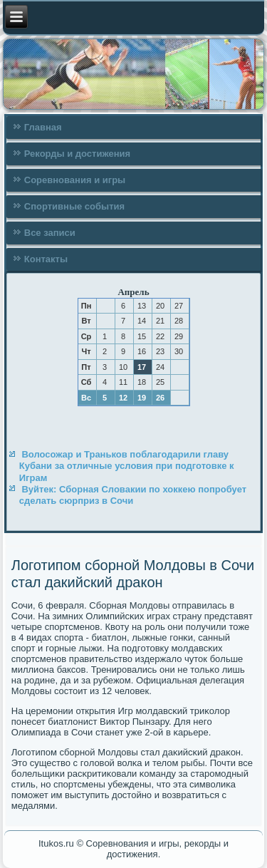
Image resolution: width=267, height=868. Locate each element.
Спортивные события (74, 206)
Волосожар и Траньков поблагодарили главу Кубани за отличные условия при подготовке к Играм (127, 466)
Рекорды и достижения (77, 154)
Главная (43, 127)
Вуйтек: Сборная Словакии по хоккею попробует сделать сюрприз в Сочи (133, 495)
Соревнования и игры (75, 180)
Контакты (46, 259)
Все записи (50, 233)
